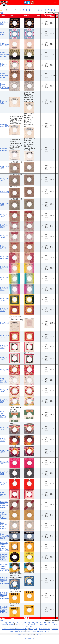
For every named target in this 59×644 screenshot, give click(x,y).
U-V (52, 10)
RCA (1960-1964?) (5, 299)
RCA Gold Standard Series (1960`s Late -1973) (4, 546)
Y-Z (58, 10)
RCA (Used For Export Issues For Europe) (4, 505)
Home (20, 634)
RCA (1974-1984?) (5, 440)
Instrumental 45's (45, 629)
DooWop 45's (20, 624)
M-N (39, 10)
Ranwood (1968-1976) (5, 125)
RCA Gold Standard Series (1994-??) (4, 610)
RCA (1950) (5, 192)
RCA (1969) (5, 370)
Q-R (45, 10)
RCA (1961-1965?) (5, 336)
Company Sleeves (43, 631)
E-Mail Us (38, 634)
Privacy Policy (29, 638)
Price (52, 16)
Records (25, 634)
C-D (24, 10)
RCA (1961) (5, 323)
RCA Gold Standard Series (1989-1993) (5, 596)
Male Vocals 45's (45, 624)
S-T (48, 10)
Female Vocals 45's (32, 624)
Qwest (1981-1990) (5, 44)
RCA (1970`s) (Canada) (4, 380)
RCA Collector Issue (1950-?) (4, 515)
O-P (42, 10)
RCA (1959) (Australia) (5, 257)
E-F (27, 10)
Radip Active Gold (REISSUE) (4, 54)
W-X (55, 10)
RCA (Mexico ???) (3, 494)
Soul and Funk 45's (7, 624)
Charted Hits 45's (19, 631)
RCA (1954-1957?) (5, 226)
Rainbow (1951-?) (3, 65)
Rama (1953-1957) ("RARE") (5, 75)
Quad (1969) (3, 34)
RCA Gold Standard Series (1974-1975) (5, 567)
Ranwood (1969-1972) (5, 149)
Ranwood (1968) (4, 102)
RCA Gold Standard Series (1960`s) (4, 557)
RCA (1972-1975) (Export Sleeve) (5, 414)
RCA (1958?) (3, 247)
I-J (33, 10)
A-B (21, 10)
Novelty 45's (33, 629)
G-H (30, 10)
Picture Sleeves (31, 631)
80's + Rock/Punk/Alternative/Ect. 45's (15, 629)
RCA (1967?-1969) (5, 358)
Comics (32, 634)
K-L (36, 10)
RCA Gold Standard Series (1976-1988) (5, 581)
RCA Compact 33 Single (5, 536)
